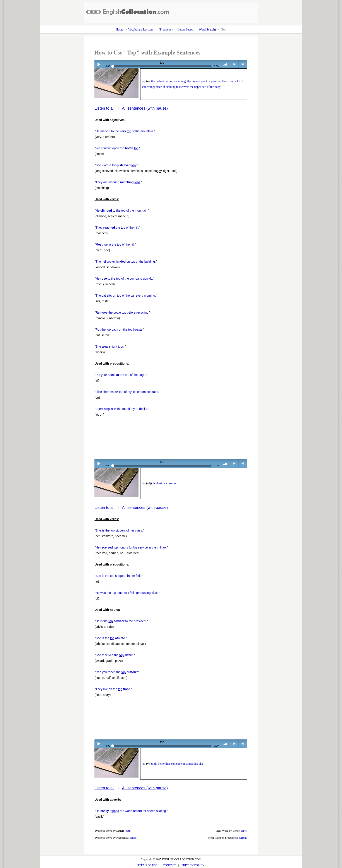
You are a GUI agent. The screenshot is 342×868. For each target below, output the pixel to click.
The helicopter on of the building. (126, 262)
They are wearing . (118, 182)
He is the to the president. (121, 621)
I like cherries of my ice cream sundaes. (127, 392)
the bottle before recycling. (122, 313)
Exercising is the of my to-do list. (122, 409)
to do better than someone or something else (177, 764)
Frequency (166, 29)
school (133, 838)
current (243, 838)
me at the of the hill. (115, 245)
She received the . (115, 655)
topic (244, 831)
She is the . (111, 638)
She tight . (110, 347)
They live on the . (113, 689)
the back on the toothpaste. (119, 330)
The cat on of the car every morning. (126, 296)
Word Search (207, 29)
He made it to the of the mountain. (125, 131)
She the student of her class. (119, 530)
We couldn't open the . (117, 148)
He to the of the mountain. (122, 211)
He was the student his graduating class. (127, 593)
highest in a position (165, 483)
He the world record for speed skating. (131, 811)
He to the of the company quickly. (124, 279)
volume (225, 64)
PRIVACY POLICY (193, 865)
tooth (127, 831)
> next (243, 64)
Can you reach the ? (117, 672)
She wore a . (116, 165)
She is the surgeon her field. (119, 576)
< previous (234, 64)
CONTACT (169, 865)
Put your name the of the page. (121, 375)
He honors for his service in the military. (131, 547)
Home (120, 29)
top (143, 81)
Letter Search (186, 29)
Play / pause (99, 64)
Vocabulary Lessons (141, 29)
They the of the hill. (117, 228)
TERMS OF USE (148, 865)
